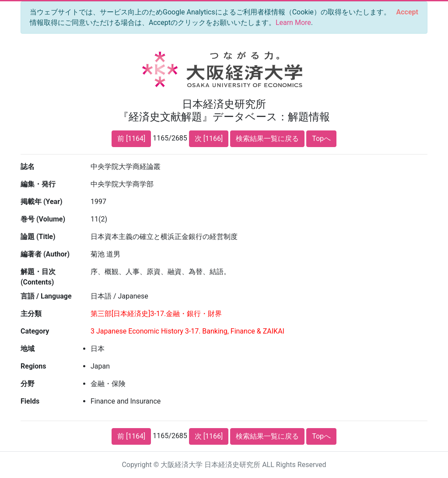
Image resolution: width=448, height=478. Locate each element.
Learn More (293, 23)
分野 (28, 384)
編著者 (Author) (45, 254)
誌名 (28, 167)
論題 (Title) (38, 237)
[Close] (407, 12)
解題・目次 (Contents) (38, 277)
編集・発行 (38, 184)
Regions (33, 366)
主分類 (31, 314)
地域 (28, 349)
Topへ (321, 139)
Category (35, 331)
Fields (30, 401)
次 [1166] (209, 139)
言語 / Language (46, 296)
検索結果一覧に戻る (267, 139)
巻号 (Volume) (43, 219)
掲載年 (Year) (42, 202)
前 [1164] (131, 139)
